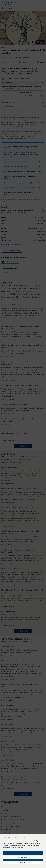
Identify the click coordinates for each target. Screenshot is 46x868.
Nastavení (23, 862)
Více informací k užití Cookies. (13, 848)
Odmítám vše (23, 858)
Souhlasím (23, 853)
